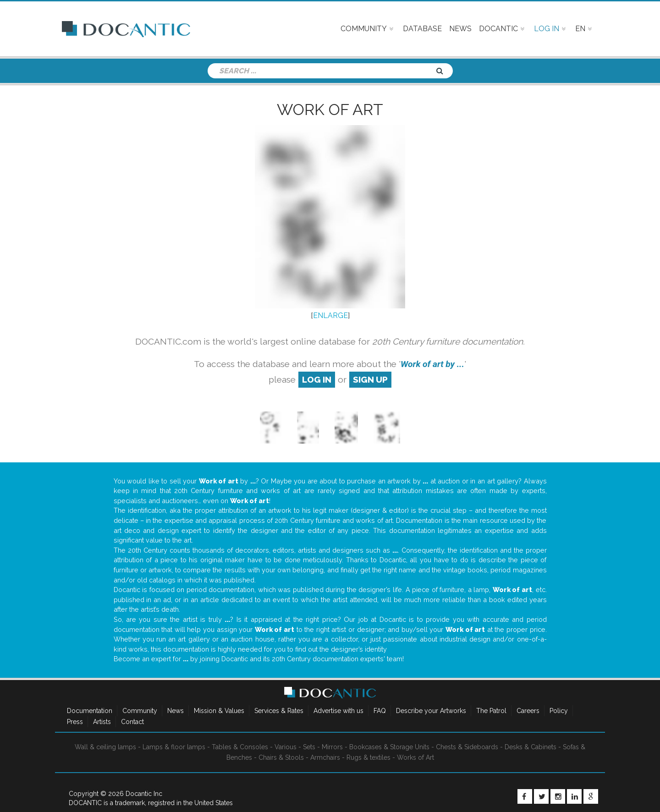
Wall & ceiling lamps (105, 747)
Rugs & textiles (368, 757)
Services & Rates (279, 711)
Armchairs (325, 757)
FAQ (380, 711)
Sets (309, 747)
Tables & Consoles (240, 747)
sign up (370, 379)
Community (140, 711)
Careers (528, 711)
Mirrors (332, 747)
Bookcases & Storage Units (389, 747)
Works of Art (415, 757)
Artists (102, 722)
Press (75, 722)
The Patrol (491, 711)
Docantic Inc (144, 794)
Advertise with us (338, 711)
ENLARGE (330, 315)
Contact (132, 722)
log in (317, 379)
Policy (559, 711)
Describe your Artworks (431, 711)
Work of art (330, 110)
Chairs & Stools (281, 757)
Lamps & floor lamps (174, 747)
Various (286, 747)
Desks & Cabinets (531, 747)
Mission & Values (219, 711)
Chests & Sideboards (467, 747)
